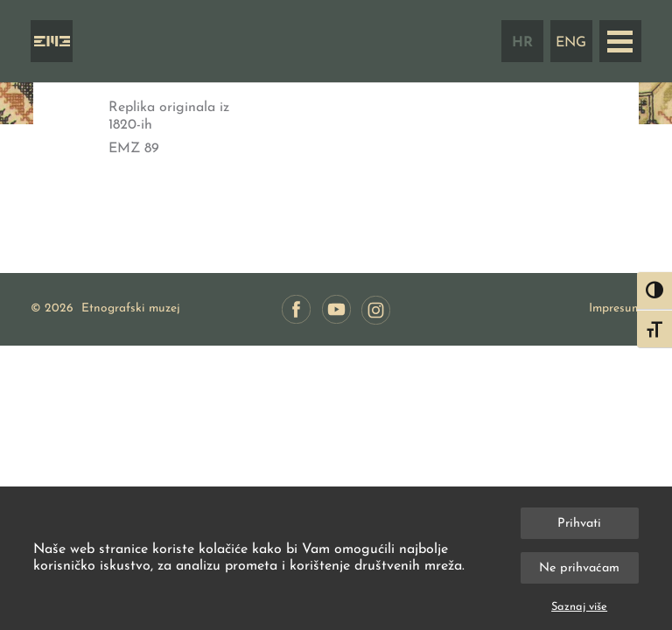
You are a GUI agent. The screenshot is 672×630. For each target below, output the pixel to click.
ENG (571, 43)
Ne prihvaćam (579, 568)
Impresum (615, 308)
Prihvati (579, 524)
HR (522, 43)
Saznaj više (579, 607)
